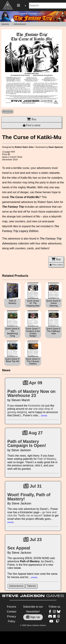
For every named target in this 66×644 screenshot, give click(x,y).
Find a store (32, 125)
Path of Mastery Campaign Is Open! (27, 444)
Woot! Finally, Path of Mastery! (29, 497)
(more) (44, 416)
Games (5, 24)
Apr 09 (33, 383)
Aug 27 (32, 433)
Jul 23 (33, 540)
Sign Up (33, 617)
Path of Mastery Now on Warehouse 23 (31, 393)
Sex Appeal (19, 548)
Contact (11, 612)
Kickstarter (35, 406)
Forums (12, 607)
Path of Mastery (47, 459)
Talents (31, 586)
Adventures (20, 24)
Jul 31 (33, 486)
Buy (32, 119)
